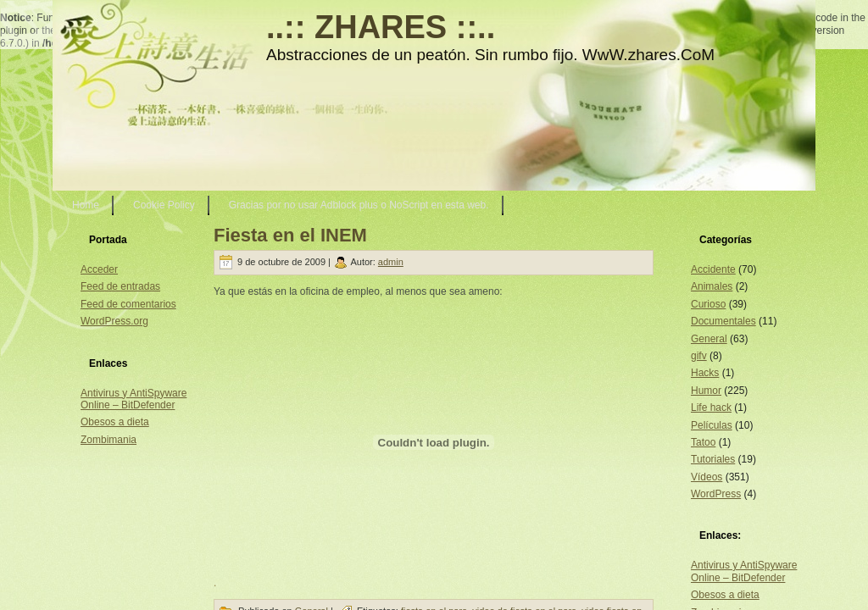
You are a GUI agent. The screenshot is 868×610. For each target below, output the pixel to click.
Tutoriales (713, 459)
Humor (706, 391)
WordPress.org (114, 321)
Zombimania (108, 440)
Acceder (99, 269)
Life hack (711, 408)
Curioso (708, 304)
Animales (712, 286)
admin (391, 262)
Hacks (705, 373)
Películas (712, 425)
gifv (699, 356)
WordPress (716, 494)
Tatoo (703, 442)
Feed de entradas (120, 286)
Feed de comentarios (128, 304)
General (709, 339)
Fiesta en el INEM (290, 235)
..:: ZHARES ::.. (381, 27)
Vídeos (707, 477)
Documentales (723, 321)
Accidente (713, 269)
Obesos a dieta (115, 422)
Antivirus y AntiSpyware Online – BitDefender (134, 399)
